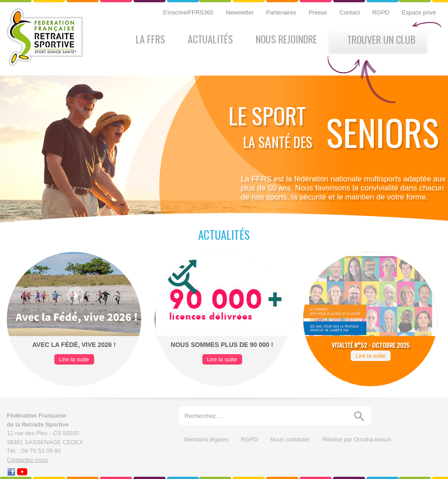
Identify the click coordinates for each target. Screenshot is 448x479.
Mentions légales (207, 439)
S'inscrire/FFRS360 (189, 12)
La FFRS (150, 39)
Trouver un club (381, 39)
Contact (350, 12)
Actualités (210, 39)
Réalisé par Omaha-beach (357, 439)
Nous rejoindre (286, 39)
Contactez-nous (27, 460)
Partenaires (282, 12)
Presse (319, 12)
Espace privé (419, 12)
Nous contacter (291, 439)
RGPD (382, 12)
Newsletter (241, 12)
